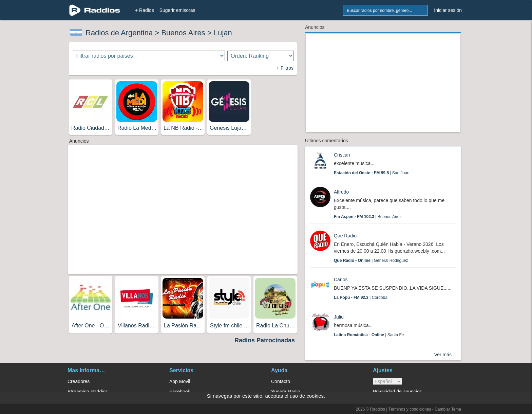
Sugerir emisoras (177, 10)
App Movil (180, 381)
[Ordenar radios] (261, 56)
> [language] (387, 381)
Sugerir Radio (286, 392)
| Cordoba (361, 298)
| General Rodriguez (371, 260)
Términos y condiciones (410, 409)
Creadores (79, 381)
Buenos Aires (183, 33)
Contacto (281, 381)
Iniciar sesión (448, 10)
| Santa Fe (369, 335)
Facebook (180, 392)
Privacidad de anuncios (397, 392)
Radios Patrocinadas (265, 340)
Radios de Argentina (119, 33)
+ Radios (145, 10)
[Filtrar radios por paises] (149, 56)
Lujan (223, 33)
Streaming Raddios (88, 392)
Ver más (443, 355)
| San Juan (372, 173)
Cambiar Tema (448, 409)
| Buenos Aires (368, 217)
